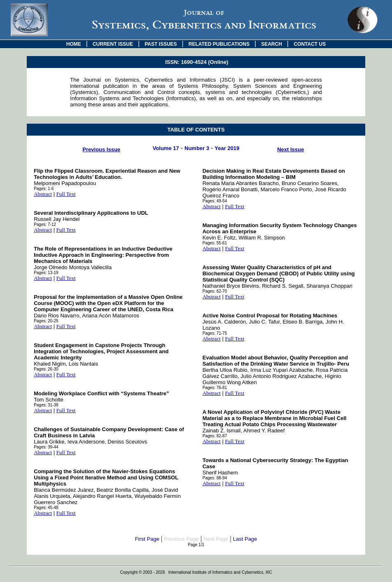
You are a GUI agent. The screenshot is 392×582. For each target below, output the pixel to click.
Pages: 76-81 (215, 388)
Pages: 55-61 (215, 243)
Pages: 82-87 (215, 436)
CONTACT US (310, 44)
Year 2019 (227, 148)
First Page (147, 539)
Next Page (216, 539)
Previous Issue (101, 149)
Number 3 (197, 148)
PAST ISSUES (161, 44)
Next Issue (290, 149)
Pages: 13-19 (46, 273)
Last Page (245, 539)
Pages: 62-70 (215, 291)
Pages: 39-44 (46, 447)
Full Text (66, 194)
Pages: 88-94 (215, 478)
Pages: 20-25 (46, 321)
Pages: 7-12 (45, 224)
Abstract (43, 194)
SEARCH (272, 44)
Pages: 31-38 (46, 405)
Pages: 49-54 (215, 201)
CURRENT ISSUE (113, 44)
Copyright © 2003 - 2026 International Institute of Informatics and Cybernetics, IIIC (196, 572)
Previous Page (181, 539)
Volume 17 (166, 148)
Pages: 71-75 (215, 333)
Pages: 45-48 (46, 508)
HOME (74, 44)
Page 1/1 (196, 545)
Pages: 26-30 (46, 369)
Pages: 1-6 (44, 189)
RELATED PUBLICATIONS (219, 44)
